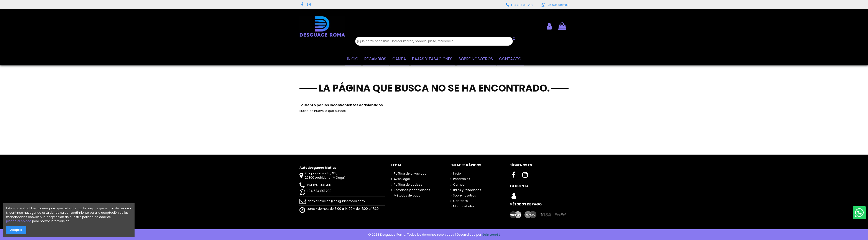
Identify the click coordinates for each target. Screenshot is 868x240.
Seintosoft (491, 235)
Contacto (460, 201)
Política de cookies (408, 185)
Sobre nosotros (464, 196)
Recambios (462, 179)
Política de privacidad (410, 174)
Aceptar (16, 230)
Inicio (457, 174)
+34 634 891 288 (319, 185)
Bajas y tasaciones (467, 190)
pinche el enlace (19, 221)
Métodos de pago (407, 196)
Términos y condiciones (412, 190)
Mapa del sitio (464, 206)
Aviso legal (402, 179)
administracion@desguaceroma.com (336, 201)
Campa (459, 185)
